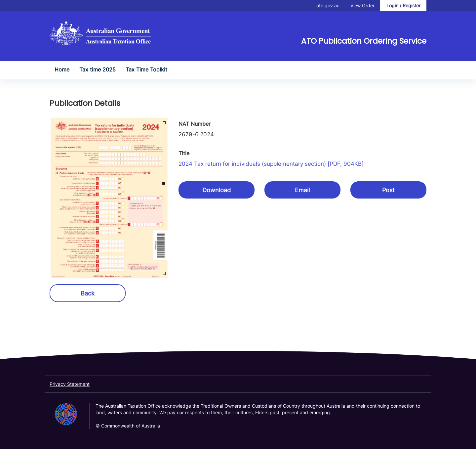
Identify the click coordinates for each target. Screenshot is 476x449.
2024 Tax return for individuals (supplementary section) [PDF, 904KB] (271, 164)
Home (62, 69)
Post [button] (388, 190)
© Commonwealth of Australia (128, 426)
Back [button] (88, 293)
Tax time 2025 (98, 69)
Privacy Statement (70, 384)
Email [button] (302, 190)
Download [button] (217, 190)
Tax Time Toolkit (146, 69)
